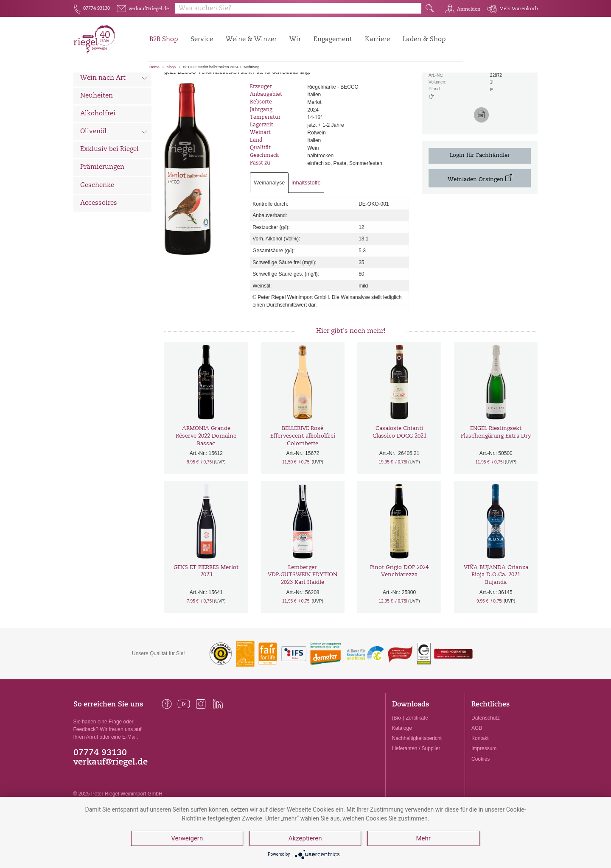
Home (154, 67)
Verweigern (187, 838)
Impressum (484, 793)
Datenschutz (486, 762)
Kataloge (402, 773)
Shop (171, 67)
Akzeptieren (305, 838)
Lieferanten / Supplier (416, 793)
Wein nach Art (114, 124)
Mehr (423, 838)
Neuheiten (97, 141)
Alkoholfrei (98, 158)
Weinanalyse (269, 227)
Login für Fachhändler (480, 200)
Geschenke (97, 230)
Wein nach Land (114, 106)
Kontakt (480, 783)
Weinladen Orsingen (480, 223)
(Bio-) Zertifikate (410, 762)
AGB (477, 773)
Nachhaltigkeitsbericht (417, 783)
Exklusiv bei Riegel (109, 194)
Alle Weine (97, 87)
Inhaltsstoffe (306, 227)
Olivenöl (114, 177)
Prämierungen (102, 212)
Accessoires (99, 248)
